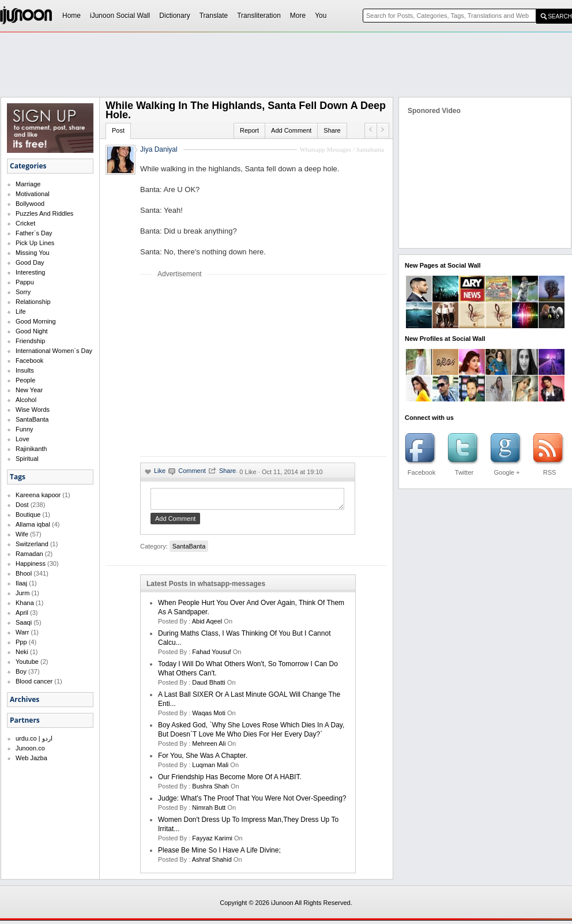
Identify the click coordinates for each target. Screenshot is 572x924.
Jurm (22, 593)
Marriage (28, 184)
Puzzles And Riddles (44, 213)
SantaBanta (32, 419)
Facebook (29, 360)
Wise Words (33, 410)
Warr (22, 632)
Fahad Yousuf (211, 655)
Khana (25, 603)
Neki (22, 652)
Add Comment (291, 130)
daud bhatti (208, 686)
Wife (22, 534)
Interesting (30, 272)
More (298, 16)
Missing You (33, 253)
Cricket (25, 223)
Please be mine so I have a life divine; (219, 854)
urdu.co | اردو (34, 738)
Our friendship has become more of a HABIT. (230, 780)
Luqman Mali (210, 768)
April (22, 613)
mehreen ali (209, 747)
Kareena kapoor (38, 495)
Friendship (30, 341)
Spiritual (27, 459)
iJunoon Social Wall (120, 16)
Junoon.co (30, 748)
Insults (25, 370)
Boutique (28, 514)
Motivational (33, 194)
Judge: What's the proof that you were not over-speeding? (252, 802)
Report (249, 130)
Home (71, 16)
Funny (25, 429)
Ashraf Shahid (212, 863)
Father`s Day (34, 233)
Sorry (23, 292)
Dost (22, 505)
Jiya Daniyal (159, 149)
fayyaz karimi (212, 842)
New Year (29, 390)
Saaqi (24, 622)
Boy (21, 671)
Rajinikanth (31, 449)
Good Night (32, 331)
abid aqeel (207, 625)
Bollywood (30, 204)
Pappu (25, 282)
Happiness (31, 564)
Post (118, 130)
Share (332, 130)
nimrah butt (209, 811)
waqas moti (209, 716)
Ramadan (29, 554)
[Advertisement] (237, 367)
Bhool (24, 573)
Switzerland (32, 544)
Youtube (27, 662)
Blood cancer (34, 681)
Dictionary (174, 16)
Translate (214, 16)
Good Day (30, 262)
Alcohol (26, 400)
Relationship (33, 302)
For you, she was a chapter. (203, 759)
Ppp (21, 642)
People (25, 380)
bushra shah (210, 790)
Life (21, 311)
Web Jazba (31, 758)
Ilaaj (21, 583)
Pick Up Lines (35, 243)
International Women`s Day (54, 351)
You (321, 16)
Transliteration (259, 16)
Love (22, 439)
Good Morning (36, 321)
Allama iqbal (33, 524)
